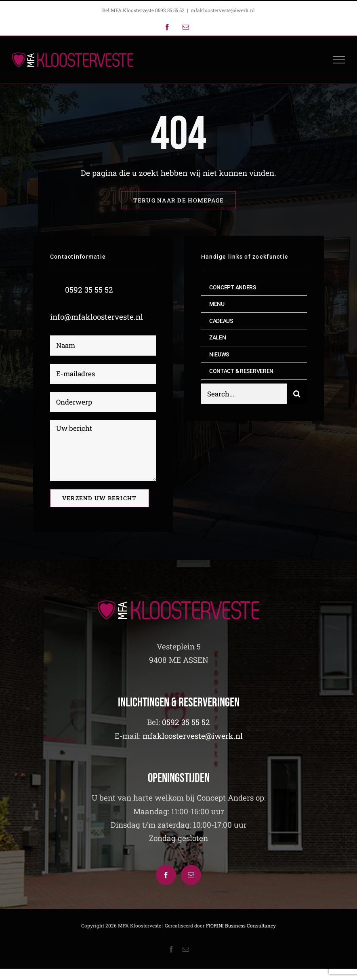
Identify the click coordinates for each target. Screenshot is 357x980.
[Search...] (244, 394)
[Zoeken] (297, 394)
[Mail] (191, 875)
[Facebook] (166, 875)
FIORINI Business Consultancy (241, 925)
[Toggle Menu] (339, 60)
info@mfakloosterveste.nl (97, 317)
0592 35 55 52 (89, 290)
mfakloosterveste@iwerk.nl (223, 10)
